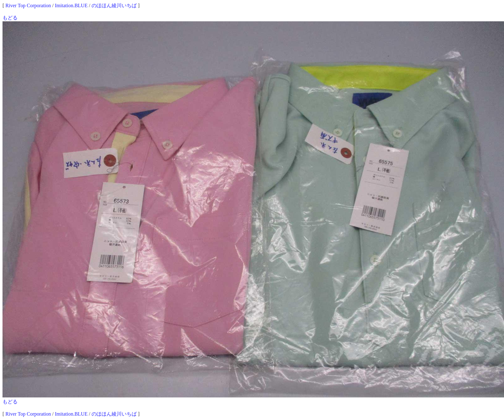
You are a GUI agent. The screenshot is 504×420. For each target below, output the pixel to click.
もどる (10, 18)
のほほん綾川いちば (114, 5)
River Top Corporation (28, 5)
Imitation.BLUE (71, 5)
